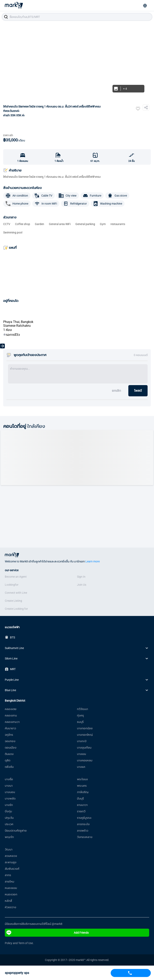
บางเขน (82, 754)
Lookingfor (12, 585)
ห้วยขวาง (11, 907)
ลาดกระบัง (83, 824)
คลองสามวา (12, 722)
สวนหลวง (11, 856)
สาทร (8, 875)
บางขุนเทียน (84, 748)
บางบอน (10, 792)
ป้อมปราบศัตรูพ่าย (16, 831)
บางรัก (9, 805)
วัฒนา (9, 849)
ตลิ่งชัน (9, 767)
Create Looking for (16, 609)
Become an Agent (16, 577)
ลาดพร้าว (83, 831)
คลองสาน (11, 715)
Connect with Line (16, 593)
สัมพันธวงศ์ (12, 869)
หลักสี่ (8, 901)
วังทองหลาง (85, 837)
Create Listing (13, 601)
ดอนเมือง (11, 748)
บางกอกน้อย (85, 728)
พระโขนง (82, 779)
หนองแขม (11, 888)
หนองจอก (11, 894)
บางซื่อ (9, 779)
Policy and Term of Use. (19, 943)
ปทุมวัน (9, 818)
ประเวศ (9, 824)
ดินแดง (9, 754)
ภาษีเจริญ (83, 792)
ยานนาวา (82, 805)
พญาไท (9, 837)
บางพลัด (10, 798)
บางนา (9, 786)
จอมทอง (10, 741)
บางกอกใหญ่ (85, 735)
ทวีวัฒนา (83, 709)
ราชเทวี (81, 811)
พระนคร (82, 786)
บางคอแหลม (85, 760)
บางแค (81, 767)
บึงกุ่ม (8, 811)
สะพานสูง (11, 862)
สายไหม (10, 882)
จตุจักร (9, 735)
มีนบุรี (80, 798)
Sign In (81, 577)
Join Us (82, 585)
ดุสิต (8, 760)
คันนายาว (10, 728)
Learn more (93, 561)
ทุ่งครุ (80, 715)
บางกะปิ (82, 741)
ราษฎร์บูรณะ (84, 818)
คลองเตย (11, 709)
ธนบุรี (80, 722)
